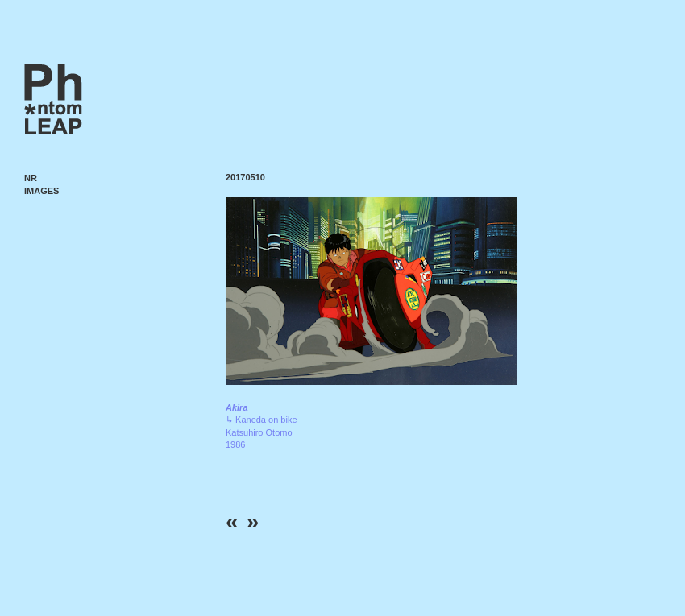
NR (31, 178)
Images (42, 191)
